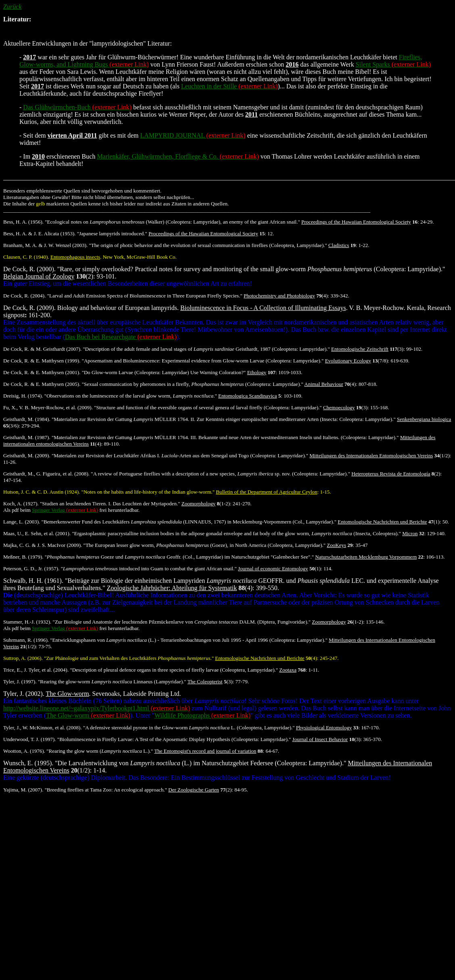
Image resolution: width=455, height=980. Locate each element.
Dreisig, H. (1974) (22, 396)
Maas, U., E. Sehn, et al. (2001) (36, 533)
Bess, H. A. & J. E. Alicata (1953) (39, 233)
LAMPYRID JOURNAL (193, 135)
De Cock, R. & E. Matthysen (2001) (41, 372)
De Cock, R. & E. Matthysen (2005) (41, 384)
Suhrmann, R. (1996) (25, 640)
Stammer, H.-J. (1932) (27, 622)
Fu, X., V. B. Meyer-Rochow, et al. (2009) (47, 407)
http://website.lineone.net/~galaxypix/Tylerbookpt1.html (97, 708)
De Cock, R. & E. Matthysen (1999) (41, 361)
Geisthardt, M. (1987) (26, 437)
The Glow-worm (88, 715)
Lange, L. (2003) (21, 522)
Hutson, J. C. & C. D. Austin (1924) (41, 492)
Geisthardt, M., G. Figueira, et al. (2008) (46, 474)
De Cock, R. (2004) (24, 296)
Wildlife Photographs (202, 715)
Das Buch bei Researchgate (121, 337)
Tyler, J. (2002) (23, 694)
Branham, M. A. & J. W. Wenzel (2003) (45, 245)
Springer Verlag (65, 510)
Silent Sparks (393, 64)
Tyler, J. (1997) (19, 682)
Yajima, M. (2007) (23, 790)
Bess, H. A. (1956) (23, 222)
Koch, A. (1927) (20, 504)
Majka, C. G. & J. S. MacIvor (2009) (42, 545)
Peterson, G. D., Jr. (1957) (31, 569)
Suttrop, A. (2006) (22, 658)
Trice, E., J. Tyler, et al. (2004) (35, 670)
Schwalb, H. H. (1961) (32, 581)
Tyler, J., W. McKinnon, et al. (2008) (42, 728)
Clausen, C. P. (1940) (26, 257)
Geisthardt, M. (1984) (26, 419)
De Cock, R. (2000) (29, 269)
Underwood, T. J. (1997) (29, 739)
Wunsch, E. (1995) (27, 763)
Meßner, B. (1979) (23, 557)
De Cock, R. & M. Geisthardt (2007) (42, 349)
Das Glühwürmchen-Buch (77, 107)
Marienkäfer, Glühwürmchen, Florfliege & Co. (178, 156)
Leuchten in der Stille (229, 86)
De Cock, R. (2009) (29, 308)
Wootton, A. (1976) (24, 751)
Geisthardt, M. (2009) (26, 455)
